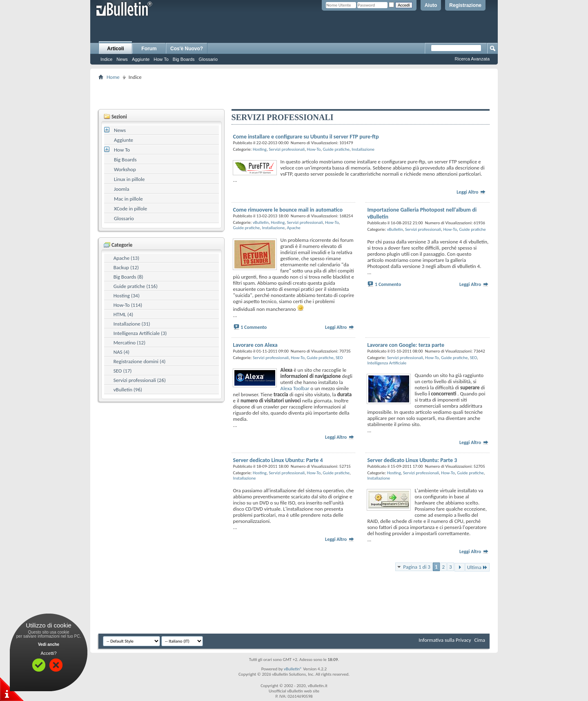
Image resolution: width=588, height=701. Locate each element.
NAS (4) (121, 352)
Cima (480, 640)
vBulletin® (293, 669)
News (122, 59)
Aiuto (431, 5)
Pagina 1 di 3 (417, 567)
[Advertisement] (294, 94)
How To (161, 59)
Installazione (363, 149)
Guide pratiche (336, 149)
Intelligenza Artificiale (387, 363)
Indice (106, 59)
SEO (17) (123, 371)
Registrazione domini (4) (140, 361)
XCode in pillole (130, 209)
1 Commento (254, 327)
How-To (314, 149)
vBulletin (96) (128, 390)
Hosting (260, 149)
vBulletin (261, 222)
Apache (293, 228)
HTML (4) (123, 314)
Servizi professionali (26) (140, 380)
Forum (149, 49)
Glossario (208, 59)
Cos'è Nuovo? (187, 49)
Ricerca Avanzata (472, 59)
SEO (339, 358)
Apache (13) (126, 258)
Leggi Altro (471, 192)
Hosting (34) (127, 296)
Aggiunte (141, 59)
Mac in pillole (128, 199)
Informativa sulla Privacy (445, 640)
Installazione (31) (132, 324)
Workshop (125, 169)
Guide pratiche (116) (136, 286)
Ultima (477, 567)
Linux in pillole (129, 179)
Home (113, 77)
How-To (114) (128, 305)
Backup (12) (126, 267)
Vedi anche (49, 644)
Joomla (121, 189)
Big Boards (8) (128, 277)
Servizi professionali (287, 149)
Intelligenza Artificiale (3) (140, 333)
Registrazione (465, 5)
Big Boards (184, 59)
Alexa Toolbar (295, 388)
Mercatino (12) (129, 343)
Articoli (115, 49)
